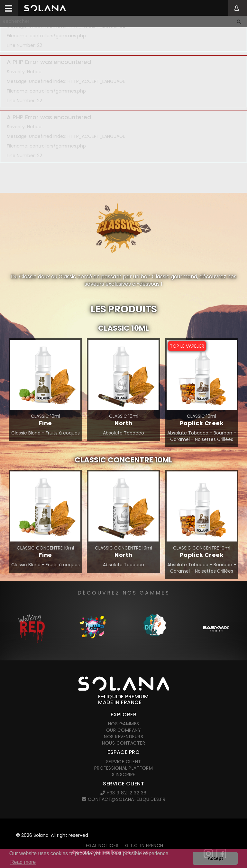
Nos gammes (124, 724)
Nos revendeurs (123, 737)
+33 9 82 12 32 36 (123, 793)
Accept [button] (215, 858)
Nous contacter (123, 743)
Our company (124, 730)
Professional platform (124, 768)
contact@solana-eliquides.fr (124, 799)
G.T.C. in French (144, 846)
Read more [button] (23, 862)
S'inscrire (124, 774)
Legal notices (101, 846)
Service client (124, 762)
